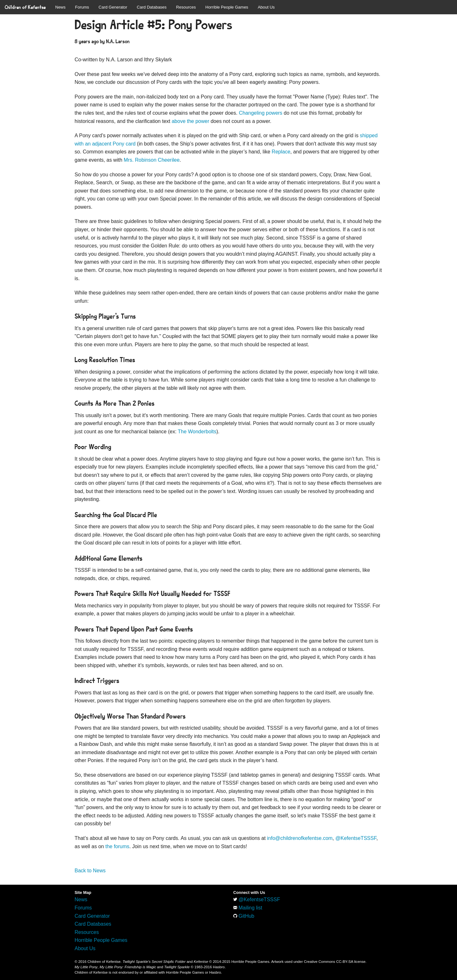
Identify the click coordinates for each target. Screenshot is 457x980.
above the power (190, 121)
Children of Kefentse (25, 7)
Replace (281, 152)
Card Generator (113, 7)
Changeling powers (261, 113)
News (60, 7)
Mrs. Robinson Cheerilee (152, 160)
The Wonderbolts (197, 432)
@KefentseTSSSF (356, 838)
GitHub (246, 916)
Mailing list (250, 908)
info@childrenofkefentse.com (300, 838)
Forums (82, 7)
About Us (266, 7)
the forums (117, 846)
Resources (186, 7)
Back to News (90, 871)
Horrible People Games (227, 7)
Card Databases (152, 7)
